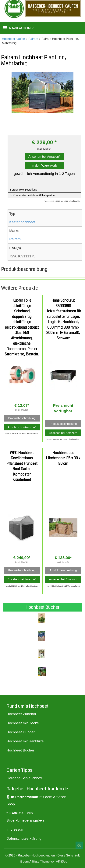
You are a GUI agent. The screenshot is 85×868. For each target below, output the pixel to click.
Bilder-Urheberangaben (25, 820)
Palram (33, 39)
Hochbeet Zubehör (21, 714)
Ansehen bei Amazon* (44, 157)
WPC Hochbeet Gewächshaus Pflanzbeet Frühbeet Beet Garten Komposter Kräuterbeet (22, 466)
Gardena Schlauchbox (24, 778)
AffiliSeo (62, 861)
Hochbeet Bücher (20, 750)
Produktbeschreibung (22, 418)
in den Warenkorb (44, 166)
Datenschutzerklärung (24, 838)
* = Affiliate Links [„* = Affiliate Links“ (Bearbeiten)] (20, 813)
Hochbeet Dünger (21, 732)
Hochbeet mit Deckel (23, 723)
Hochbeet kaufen (13, 39)
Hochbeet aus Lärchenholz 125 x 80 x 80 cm (63, 458)
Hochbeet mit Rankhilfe (25, 741)
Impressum (15, 829)
